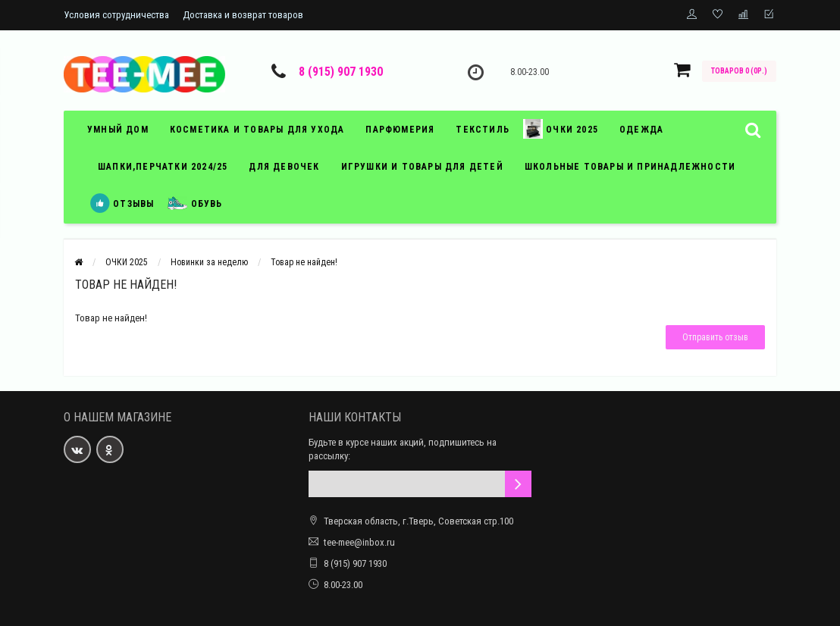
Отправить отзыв (715, 337)
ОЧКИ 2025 (127, 262)
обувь (195, 203)
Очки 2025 (561, 129)
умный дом (118, 130)
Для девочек (284, 167)
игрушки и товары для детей (422, 167)
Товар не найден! (304, 262)
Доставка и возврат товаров (243, 15)
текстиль (483, 130)
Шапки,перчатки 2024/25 (163, 167)
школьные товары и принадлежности (630, 167)
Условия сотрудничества (116, 15)
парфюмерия (400, 130)
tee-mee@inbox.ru (359, 542)
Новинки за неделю (209, 262)
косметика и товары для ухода (257, 130)
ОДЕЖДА (641, 130)
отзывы (122, 203)
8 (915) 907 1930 (341, 72)
